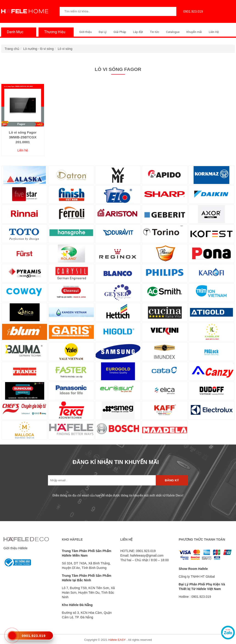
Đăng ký (172, 480)
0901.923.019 (192, 11)
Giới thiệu (86, 32)
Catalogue (173, 32)
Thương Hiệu (54, 32)
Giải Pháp (120, 32)
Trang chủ (12, 49)
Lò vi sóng (65, 49)
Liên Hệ (214, 32)
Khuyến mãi (194, 32)
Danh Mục (14, 32)
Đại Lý (103, 32)
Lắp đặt (138, 32)
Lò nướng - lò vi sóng (39, 49)
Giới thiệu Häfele (15, 548)
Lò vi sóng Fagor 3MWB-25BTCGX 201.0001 (23, 137)
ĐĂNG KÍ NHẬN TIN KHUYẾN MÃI (116, 462)
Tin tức (155, 32)
